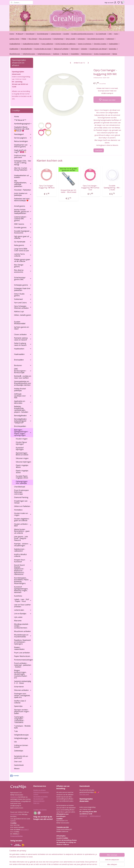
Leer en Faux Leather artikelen (22, 606)
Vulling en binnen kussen (21, 746)
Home (12, 34)
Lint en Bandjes (23, 614)
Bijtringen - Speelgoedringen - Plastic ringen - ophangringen (23, 433)
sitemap (73, 864)
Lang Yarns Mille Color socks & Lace (21, 250)
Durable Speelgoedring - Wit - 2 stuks (112, 188)
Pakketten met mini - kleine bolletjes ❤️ (22, 200)
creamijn (15, 776)
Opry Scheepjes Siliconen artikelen (23, 307)
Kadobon (56, 54)
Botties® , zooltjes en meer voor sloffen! (23, 377)
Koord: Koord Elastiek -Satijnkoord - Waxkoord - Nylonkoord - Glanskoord (23, 570)
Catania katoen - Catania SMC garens (23, 219)
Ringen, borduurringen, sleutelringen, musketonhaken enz (23, 674)
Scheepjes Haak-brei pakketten (22, 289)
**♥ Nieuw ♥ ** (20, 120)
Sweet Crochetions (85, 44)
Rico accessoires (45, 39)
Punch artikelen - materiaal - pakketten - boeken (23, 665)
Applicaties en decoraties (23, 402)
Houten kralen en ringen (43, 49)
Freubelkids (75, 54)
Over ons (36, 803)
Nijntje (115, 54)
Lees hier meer (84, 794)
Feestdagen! (30, 34)
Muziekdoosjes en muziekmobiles (23, 636)
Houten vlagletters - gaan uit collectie (22, 520)
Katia (116, 34)
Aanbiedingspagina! (23, 124)
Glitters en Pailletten (22, 506)
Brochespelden (20, 426)
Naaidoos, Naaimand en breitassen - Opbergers (22, 642)
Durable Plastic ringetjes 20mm (22, 477)
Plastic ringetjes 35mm (22, 472)
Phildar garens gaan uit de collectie (22, 260)
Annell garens (23, 206)
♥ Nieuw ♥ (20, 34)
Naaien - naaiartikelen (19, 648)
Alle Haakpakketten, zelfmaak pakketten (23, 184)
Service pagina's (23, 138)
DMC (110, 34)
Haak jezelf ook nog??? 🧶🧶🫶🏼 (20, 151)
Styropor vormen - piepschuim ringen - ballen (22, 712)
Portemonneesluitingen (24, 660)
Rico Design (33, 39)
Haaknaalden (113, 44)
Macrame (18, 621)
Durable (66, 34)
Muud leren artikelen (22, 631)
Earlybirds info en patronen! (21, 757)
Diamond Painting (21, 497)
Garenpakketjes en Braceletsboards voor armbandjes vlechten (23, 383)
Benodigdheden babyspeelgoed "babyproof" (23, 421)
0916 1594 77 (25, 830)
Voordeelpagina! (43, 34)
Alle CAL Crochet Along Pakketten (23, 169)
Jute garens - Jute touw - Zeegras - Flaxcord (21, 538)
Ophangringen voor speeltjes (22, 482)
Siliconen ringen (22, 458)
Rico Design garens (23, 266)
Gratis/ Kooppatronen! (102, 54)
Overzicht (99, 150)
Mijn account (110, 3)
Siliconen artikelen (23, 690)
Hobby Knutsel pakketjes (20, 390)
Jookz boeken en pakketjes (23, 194)
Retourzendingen (21, 141)
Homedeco (18, 510)
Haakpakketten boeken (31, 44)
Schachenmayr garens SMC (23, 278)
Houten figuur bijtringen (21, 443)
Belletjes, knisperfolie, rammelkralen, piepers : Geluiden (21, 409)
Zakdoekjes (19, 751)
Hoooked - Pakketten (23, 190)
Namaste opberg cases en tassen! (23, 339)
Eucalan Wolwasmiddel (20, 323)
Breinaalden (23, 360)
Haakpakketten (15, 44)
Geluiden (84, 49)
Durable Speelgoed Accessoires (23, 232)
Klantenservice (86, 54)
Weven (17, 769)
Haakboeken (14, 49)
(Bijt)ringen (75, 49)
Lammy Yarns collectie (23, 255)
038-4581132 (14, 797)
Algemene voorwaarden (41, 792)
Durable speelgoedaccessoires (82, 34)
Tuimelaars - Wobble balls (22, 727)
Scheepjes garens (23, 285)
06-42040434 (14, 814)
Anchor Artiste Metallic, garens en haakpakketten (23, 211)
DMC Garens (23, 224)
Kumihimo (18, 596)
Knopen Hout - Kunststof (23, 561)
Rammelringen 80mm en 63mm (22, 454)
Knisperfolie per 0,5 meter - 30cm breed (68, 191)
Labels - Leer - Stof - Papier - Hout (23, 600)
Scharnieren (19, 687)
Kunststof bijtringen (20, 449)
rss (77, 864)
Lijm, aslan (18, 617)
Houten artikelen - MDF (23, 525)
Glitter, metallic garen (23, 315)
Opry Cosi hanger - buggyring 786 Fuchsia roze (90, 188)
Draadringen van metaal (23, 502)
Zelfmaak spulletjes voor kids (23, 396)
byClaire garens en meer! (22, 328)
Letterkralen (23, 610)
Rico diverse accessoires (23, 271)
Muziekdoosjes (15, 54)
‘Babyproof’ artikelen (61, 49)
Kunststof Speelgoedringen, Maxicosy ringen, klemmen (21, 590)
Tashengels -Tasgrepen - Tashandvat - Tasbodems (19, 720)
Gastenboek (19, 765)
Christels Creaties (100, 44)
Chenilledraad (20, 487)
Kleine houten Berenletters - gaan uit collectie (22, 531)
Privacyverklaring (16, 836)
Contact (36, 794)
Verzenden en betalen (41, 797)
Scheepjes (81, 39)
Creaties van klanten (40, 810)
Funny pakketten (47, 44)
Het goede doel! (38, 799)
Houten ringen (22, 439)
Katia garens (23, 245)
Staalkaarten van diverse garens (23, 146)
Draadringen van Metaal (98, 49)
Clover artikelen (23, 334)
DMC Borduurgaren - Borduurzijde (23, 371)
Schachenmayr (59, 39)
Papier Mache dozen (22, 656)
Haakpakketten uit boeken (23, 176)
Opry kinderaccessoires (96, 39)
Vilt (15, 742)
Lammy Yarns (14, 39)
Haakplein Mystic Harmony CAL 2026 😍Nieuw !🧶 (22, 129)
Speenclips (113, 49)
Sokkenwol (110, 39)
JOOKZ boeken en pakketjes (66, 44)
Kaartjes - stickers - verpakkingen (23, 545)
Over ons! (18, 762)
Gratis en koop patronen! (23, 156)
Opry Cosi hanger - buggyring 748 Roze (47, 187)
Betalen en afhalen (40, 790)
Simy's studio (71, 39)
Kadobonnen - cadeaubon (20, 550)
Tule (16, 731)
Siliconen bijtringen (23, 462)
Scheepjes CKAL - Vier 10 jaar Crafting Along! (23, 163)
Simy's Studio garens (23, 295)
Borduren (65, 54)
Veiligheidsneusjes (44, 54)
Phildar (24, 39)
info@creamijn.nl (95, 816)
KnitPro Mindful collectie (20, 555)
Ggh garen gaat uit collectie (23, 237)
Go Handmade (101, 34)
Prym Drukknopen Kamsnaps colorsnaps (21, 492)
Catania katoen (56, 34)
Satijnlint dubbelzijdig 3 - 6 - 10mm (23, 682)
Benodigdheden (26, 49)
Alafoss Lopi (19, 311)
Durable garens (23, 227)
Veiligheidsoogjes (29, 54)
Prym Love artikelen (22, 653)
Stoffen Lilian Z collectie (20, 702)
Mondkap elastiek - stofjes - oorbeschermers (22, 626)
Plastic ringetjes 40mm (22, 466)
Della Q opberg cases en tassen (23, 344)
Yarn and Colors (23, 303)
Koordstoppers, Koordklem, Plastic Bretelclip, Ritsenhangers (23, 581)
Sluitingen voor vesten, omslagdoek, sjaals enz (22, 695)
